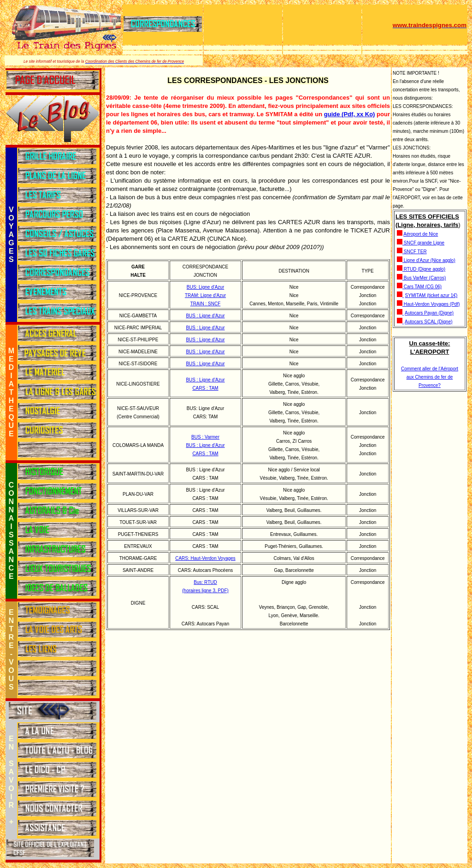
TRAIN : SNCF (206, 304)
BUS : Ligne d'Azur (205, 316)
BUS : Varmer (205, 437)
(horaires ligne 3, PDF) (205, 591)
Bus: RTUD (205, 582)
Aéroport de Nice (421, 234)
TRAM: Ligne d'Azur (205, 295)
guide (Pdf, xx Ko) (350, 114)
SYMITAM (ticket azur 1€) (431, 295)
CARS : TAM (205, 388)
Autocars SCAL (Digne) (429, 322)
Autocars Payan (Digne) (429, 313)
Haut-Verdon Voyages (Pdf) (432, 304)
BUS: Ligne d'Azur (205, 287)
